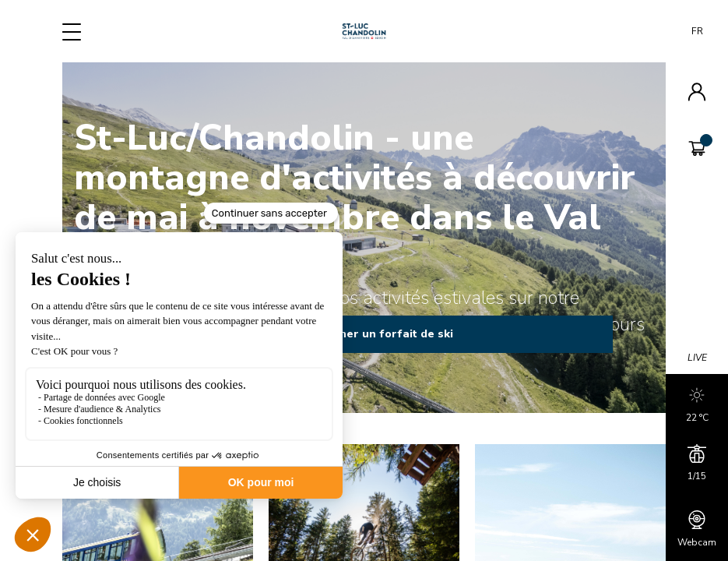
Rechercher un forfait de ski (364, 334)
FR (697, 31)
